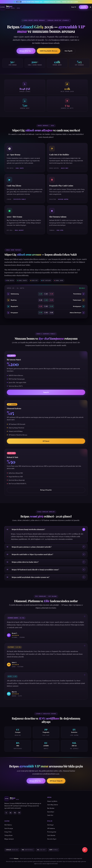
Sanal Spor (51, 812)
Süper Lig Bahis (52, 801)
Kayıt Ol (74, 7)
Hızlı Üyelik (69, 51)
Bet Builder (51, 808)
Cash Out (50, 815)
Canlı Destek (51, 835)
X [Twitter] (6, 813)
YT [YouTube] (19, 813)
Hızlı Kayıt (50, 825)
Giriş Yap (84, 7)
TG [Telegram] (15, 813)
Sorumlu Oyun (52, 839)
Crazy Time (8, 832)
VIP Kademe (51, 828)
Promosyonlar (52, 832)
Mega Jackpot (9, 839)
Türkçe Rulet (8, 835)
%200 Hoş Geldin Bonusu (49, 51)
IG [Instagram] (11, 813)
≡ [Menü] (91, 7)
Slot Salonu (8, 825)
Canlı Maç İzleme (53, 805)
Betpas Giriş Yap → (26, 51)
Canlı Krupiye (9, 828)
